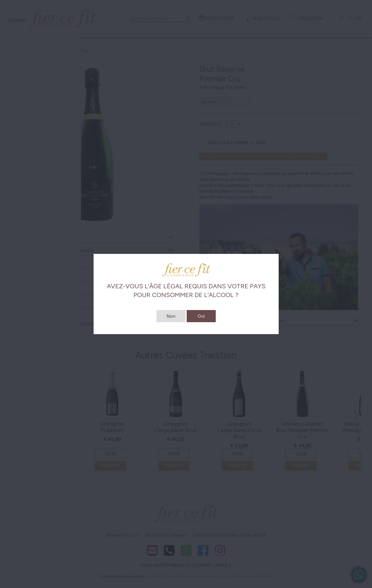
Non (171, 316)
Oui (201, 316)
